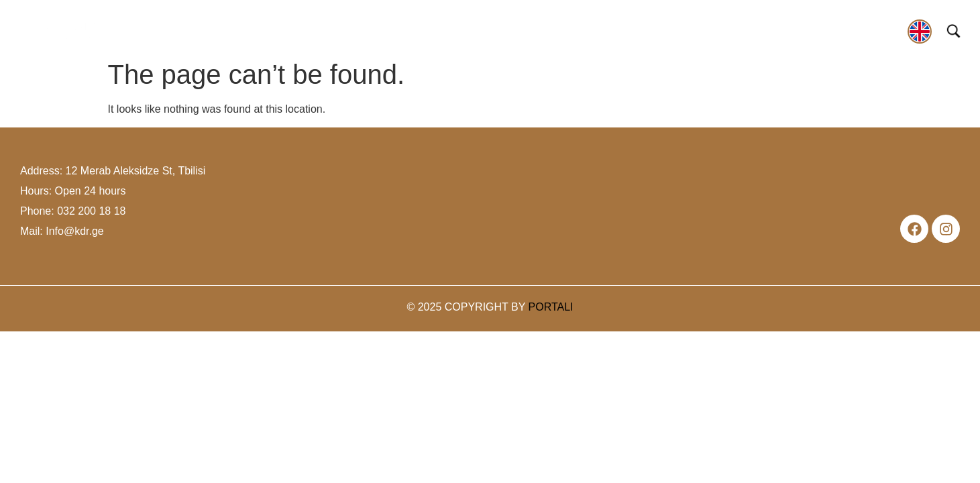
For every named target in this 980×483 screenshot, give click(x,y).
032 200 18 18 (91, 211)
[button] (165, 33)
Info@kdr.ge (75, 231)
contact (878, 29)
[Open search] (954, 31)
